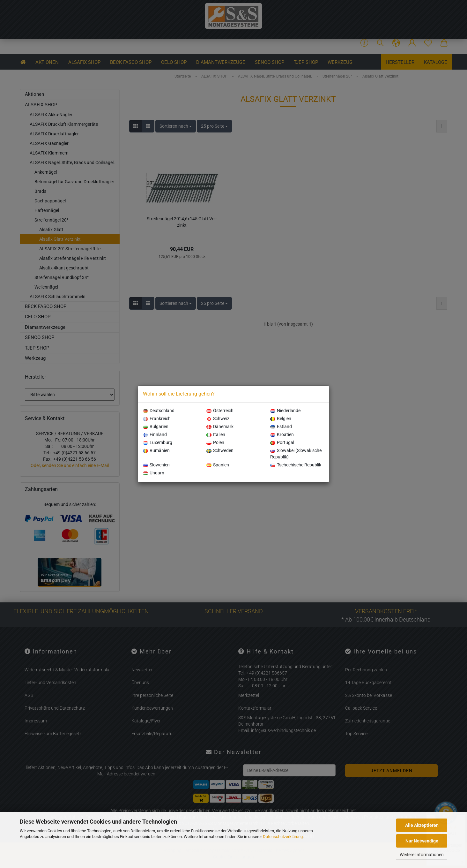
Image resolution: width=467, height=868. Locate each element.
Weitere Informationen (422, 855)
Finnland (155, 434)
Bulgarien (156, 426)
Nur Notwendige (422, 841)
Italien (216, 434)
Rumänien (156, 450)
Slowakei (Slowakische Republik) (296, 454)
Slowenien (156, 465)
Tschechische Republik (296, 465)
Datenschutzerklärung (283, 837)
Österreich (220, 411)
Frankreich (157, 419)
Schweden (220, 450)
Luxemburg (158, 442)
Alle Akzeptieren (422, 825)
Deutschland (159, 411)
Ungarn (154, 473)
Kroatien (282, 434)
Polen (215, 442)
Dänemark (220, 426)
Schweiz (218, 419)
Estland (281, 426)
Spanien (218, 465)
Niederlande (285, 411)
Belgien (281, 419)
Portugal (282, 442)
